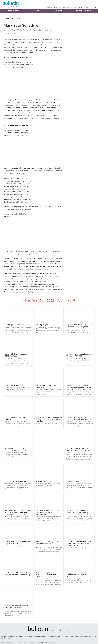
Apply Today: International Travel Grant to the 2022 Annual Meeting (80, 575)
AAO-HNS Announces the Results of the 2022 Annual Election (18, 512)
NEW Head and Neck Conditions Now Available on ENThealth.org (18, 574)
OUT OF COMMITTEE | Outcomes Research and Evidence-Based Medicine (49, 419)
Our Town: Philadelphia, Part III (17, 481)
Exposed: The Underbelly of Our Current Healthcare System (79, 326)
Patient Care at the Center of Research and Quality (16, 607)
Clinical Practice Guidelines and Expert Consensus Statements (79, 386)
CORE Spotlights (42, 325)
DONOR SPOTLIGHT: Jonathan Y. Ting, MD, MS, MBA (18, 543)
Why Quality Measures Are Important (46, 386)
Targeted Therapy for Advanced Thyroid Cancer (47, 424)
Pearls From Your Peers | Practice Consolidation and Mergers (80, 512)
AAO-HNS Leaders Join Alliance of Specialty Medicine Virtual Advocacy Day (49, 512)
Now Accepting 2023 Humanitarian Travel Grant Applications (46, 575)
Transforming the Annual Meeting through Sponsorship (79, 418)
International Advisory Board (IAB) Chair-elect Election (49, 543)
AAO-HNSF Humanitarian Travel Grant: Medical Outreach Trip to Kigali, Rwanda (79, 544)
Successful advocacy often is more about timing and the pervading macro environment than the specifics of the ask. (79, 331)
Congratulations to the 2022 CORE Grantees (16, 355)
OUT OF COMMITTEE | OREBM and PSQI (17, 418)
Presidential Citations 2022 (15, 448)
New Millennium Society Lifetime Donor (16, 546)
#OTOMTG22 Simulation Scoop (48, 481)
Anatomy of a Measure (14, 385)
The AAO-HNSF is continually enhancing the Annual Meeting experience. (48, 485)
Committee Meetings (75, 481)
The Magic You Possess (14, 325)
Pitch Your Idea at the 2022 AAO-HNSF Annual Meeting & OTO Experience (79, 450)
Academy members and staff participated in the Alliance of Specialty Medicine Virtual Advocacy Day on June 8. (48, 518)
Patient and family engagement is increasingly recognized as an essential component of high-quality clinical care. (78, 360)
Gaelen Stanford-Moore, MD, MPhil (77, 548)
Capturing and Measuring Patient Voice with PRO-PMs (80, 355)
